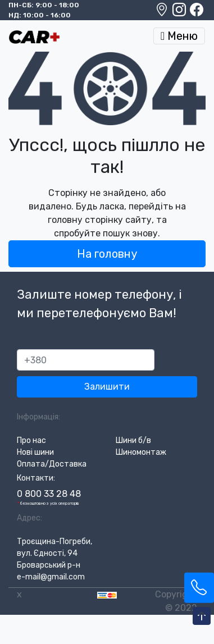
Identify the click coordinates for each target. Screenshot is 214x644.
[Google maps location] (163, 12)
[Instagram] (180, 12)
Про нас (31, 440)
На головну (107, 254)
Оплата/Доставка (52, 464)
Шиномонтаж (141, 452)
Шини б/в (133, 440)
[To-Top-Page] (202, 616)
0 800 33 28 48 (49, 494)
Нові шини (35, 452)
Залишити (107, 387)
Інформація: (38, 417)
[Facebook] (197, 12)
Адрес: (29, 518)
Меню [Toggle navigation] (179, 36)
